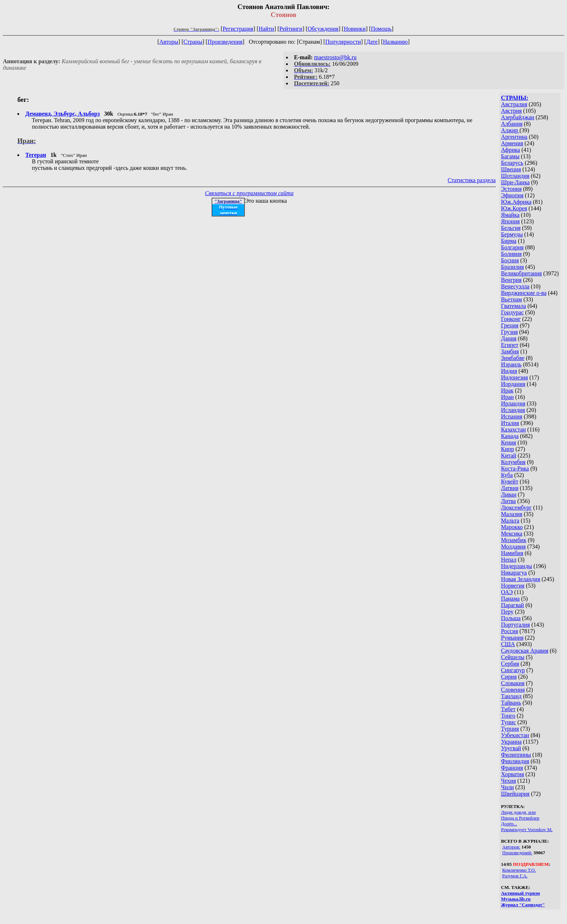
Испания (512, 416)
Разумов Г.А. (515, 876)
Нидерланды (517, 566)
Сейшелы (513, 657)
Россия (510, 631)
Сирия (509, 677)
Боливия (511, 254)
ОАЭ (507, 592)
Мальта (510, 521)
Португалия (516, 625)
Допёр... (509, 824)
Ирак (507, 390)
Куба (507, 475)
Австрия (511, 111)
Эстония (511, 189)
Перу (507, 612)
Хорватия (513, 774)
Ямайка (510, 215)
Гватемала (514, 306)
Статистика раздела (472, 180)
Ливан (509, 495)
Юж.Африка (516, 202)
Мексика (512, 534)
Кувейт (510, 482)
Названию (395, 42)
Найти (266, 29)
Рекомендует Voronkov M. (527, 830)
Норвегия (513, 586)
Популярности (343, 42)
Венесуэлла (515, 286)
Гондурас (513, 312)
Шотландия (515, 176)
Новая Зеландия (521, 579)
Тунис (509, 722)
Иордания (513, 384)
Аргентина (514, 137)
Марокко (512, 527)
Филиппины (516, 755)
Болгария (513, 247)
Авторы (169, 42)
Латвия (510, 488)
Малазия (512, 514)
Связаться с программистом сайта (249, 193)
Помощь (381, 29)
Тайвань (511, 703)
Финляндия (515, 761)
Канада (510, 436)
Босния (510, 260)
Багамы (510, 156)
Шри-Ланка (515, 182)
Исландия (513, 410)
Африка (511, 150)
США (508, 644)
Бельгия (511, 228)
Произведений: (517, 853)
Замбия (510, 351)
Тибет (508, 709)
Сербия (510, 664)
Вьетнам (512, 299)
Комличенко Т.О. (519, 870)
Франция (512, 768)
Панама (510, 599)
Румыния (512, 638)
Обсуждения (323, 29)
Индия (509, 371)
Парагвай (513, 605)
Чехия (509, 781)
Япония (511, 221)
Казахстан (513, 429)
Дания (509, 338)
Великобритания (522, 273)
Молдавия (513, 547)
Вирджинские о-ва (524, 293)
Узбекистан (515, 735)
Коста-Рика (515, 469)
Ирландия (513, 403)
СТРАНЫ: (515, 98)
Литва (509, 501)
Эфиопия (512, 195)
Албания (512, 124)
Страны (193, 42)
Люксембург (517, 508)
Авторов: (511, 847)
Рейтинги (291, 29)
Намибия (512, 553)
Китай (509, 455)
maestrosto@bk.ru (335, 57)
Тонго (508, 716)
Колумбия (513, 462)
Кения (509, 442)
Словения (513, 690)
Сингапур (513, 670)
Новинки (355, 29)
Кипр (508, 449)
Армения (512, 143)
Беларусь (512, 163)
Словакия (513, 683)
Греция (510, 325)
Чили (508, 787)
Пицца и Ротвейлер (520, 818)
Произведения (225, 42)
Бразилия (513, 267)
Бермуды (512, 234)
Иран (508, 397)
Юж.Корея (514, 208)
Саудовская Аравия (525, 651)
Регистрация (238, 29)
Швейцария (515, 794)
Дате (372, 42)
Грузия (510, 332)
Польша (511, 618)
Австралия (514, 104)
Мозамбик (514, 540)
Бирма (509, 241)
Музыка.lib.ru (516, 899)
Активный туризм (521, 893)
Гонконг (511, 319)
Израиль (511, 364)
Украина (511, 742)
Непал (509, 560)
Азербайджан (518, 117)
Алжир (510, 130)
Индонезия (515, 377)
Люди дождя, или (519, 812)
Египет (510, 345)
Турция (510, 729)
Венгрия (511, 280)
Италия (510, 423)
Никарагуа (514, 573)
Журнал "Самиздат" (523, 905)
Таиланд (511, 696)
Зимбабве (513, 358)
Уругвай (511, 748)
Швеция (511, 169)
